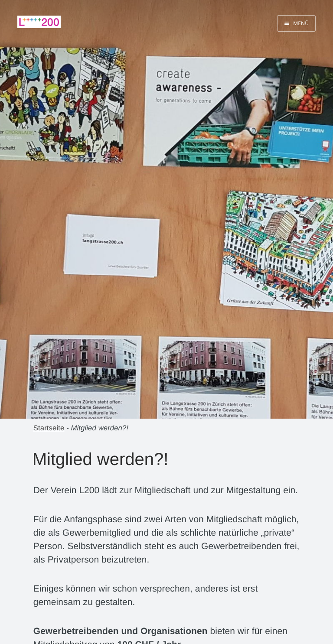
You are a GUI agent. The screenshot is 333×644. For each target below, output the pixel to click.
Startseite (49, 428)
